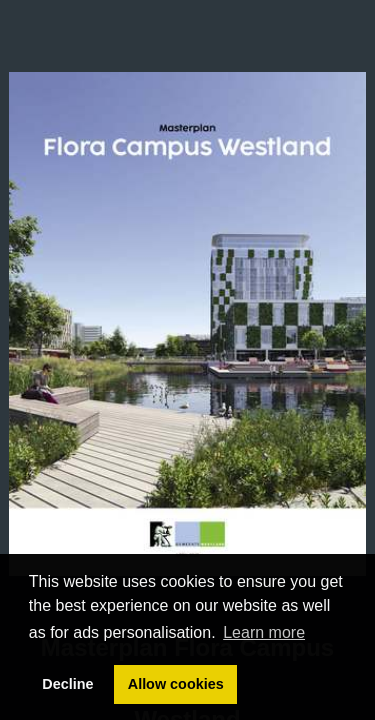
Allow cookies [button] (176, 684)
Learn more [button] (264, 632)
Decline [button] (67, 684)
